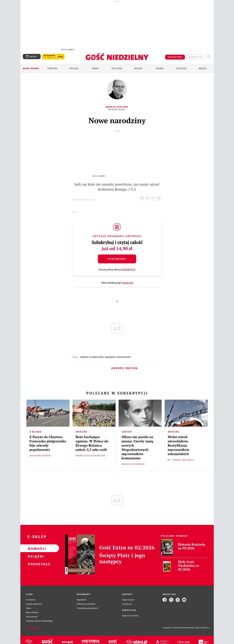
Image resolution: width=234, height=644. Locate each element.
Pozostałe (35, 559)
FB (143, 193)
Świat (95, 67)
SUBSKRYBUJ (175, 55)
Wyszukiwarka (209, 55)
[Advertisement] (117, 25)
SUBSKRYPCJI (128, 265)
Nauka (138, 67)
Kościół (52, 67)
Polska (74, 67)
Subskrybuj (117, 254)
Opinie (160, 67)
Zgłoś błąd (33, 623)
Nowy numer (31, 67)
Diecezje (181, 67)
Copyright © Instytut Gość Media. (175, 623)
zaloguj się (195, 55)
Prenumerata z (49, 55)
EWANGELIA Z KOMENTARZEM (118, 353)
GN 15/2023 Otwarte (117, 108)
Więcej (203, 67)
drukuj (153, 193)
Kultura (117, 67)
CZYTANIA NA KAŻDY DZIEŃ (92, 353)
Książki (35, 552)
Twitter (148, 193)
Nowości (35, 544)
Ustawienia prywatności (87, 604)
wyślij (159, 193)
